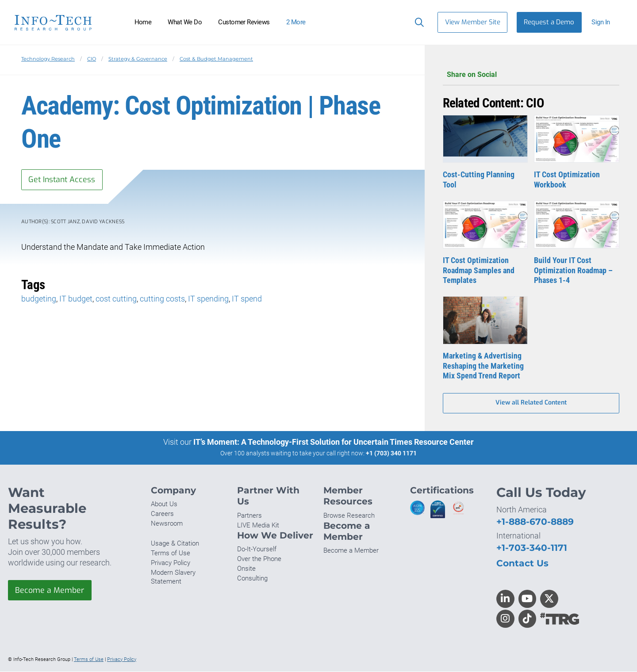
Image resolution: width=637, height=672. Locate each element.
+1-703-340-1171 (532, 548)
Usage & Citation (175, 544)
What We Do (185, 22)
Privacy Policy (171, 564)
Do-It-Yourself (257, 550)
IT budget (76, 299)
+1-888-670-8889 (535, 522)
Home (143, 22)
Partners (249, 516)
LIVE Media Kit (258, 526)
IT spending (208, 299)
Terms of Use (171, 554)
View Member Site (473, 22)
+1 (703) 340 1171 (391, 454)
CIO (92, 59)
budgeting (39, 299)
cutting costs (162, 299)
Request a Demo (549, 22)
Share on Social (531, 75)
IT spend (247, 299)
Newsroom (167, 524)
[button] (604, 22)
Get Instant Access (63, 179)
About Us (164, 505)
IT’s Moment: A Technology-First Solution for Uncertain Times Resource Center (334, 443)
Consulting (252, 579)
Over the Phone (259, 560)
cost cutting (116, 299)
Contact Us (522, 563)
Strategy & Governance (138, 59)
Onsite (246, 569)
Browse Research (349, 516)
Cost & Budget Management (216, 59)
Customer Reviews (244, 22)
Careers (162, 515)
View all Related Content (531, 403)
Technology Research (48, 59)
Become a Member (50, 591)
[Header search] (417, 22)
